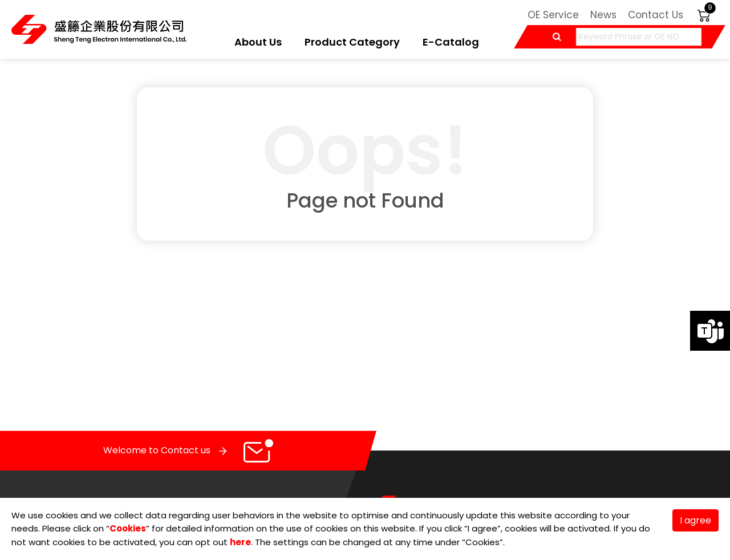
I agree (695, 520)
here (240, 542)
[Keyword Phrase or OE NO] (639, 37)
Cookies (128, 528)
